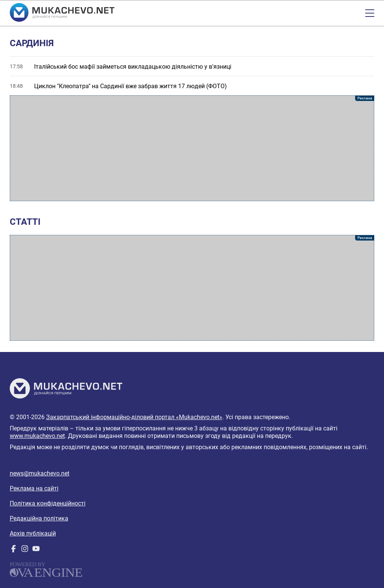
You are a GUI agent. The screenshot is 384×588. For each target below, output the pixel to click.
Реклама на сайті (34, 488)
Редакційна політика (39, 518)
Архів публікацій (33, 533)
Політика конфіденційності (48, 503)
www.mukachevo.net (37, 436)
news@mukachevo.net (40, 473)
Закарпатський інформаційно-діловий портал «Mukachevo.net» (134, 417)
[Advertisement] (192, 148)
